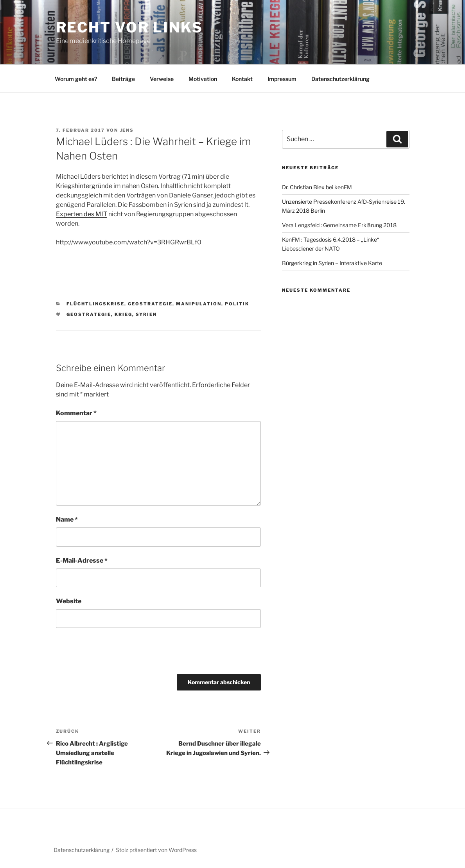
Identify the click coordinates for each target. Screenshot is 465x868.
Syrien (146, 314)
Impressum (282, 79)
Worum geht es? (76, 79)
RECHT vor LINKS (129, 27)
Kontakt (242, 79)
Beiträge (123, 79)
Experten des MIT (82, 214)
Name (67, 519)
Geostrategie (150, 304)
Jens (127, 130)
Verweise (162, 79)
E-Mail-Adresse (82, 560)
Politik (237, 304)
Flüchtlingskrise (95, 304)
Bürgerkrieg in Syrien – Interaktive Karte (332, 263)
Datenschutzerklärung (340, 79)
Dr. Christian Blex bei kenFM (317, 187)
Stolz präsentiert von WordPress (156, 850)
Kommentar (76, 413)
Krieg (123, 314)
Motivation (203, 79)
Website (69, 601)
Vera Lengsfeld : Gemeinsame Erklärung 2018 (339, 225)
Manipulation (199, 304)
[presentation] (110, 651)
